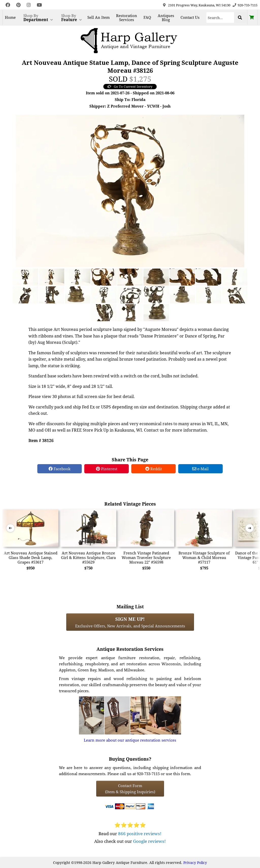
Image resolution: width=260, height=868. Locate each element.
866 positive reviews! (140, 834)
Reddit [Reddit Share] (154, 469)
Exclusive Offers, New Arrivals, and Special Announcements (130, 622)
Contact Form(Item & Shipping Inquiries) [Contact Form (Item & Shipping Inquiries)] (130, 789)
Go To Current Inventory (130, 86)
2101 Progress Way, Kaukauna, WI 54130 (199, 5)
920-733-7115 (248, 5)
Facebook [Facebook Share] (60, 469)
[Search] (220, 18)
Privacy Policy (195, 863)
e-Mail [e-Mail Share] (200, 469)
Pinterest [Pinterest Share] (107, 469)
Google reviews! (149, 841)
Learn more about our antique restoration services (130, 740)
